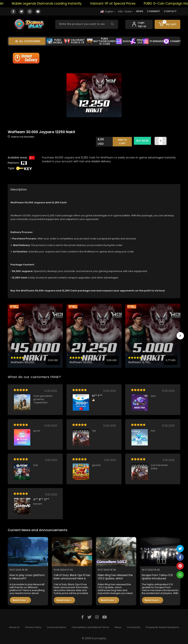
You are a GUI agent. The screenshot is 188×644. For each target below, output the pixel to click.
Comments (134, 627)
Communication (56, 627)
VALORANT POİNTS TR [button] (74, 41)
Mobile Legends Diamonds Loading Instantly (50, 3)
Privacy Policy (33, 627)
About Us (14, 627)
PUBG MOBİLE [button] (55, 41)
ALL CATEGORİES (28, 41)
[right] (180, 336)
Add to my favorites (21, 137)
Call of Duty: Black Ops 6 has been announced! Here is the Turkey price (72, 577)
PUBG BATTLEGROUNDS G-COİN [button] (101, 41)
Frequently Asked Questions (162, 627)
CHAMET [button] (172, 41)
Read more (20, 600)
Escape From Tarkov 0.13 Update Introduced (157, 577)
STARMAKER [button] (154, 41)
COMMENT (153, 11)
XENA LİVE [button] (137, 41)
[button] (167, 24)
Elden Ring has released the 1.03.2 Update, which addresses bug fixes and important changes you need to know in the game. (115, 577)
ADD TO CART (122, 142)
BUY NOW (142, 141)
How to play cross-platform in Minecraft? (27, 577)
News (118, 627)
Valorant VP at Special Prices (116, 3)
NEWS (140, 11)
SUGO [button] (123, 41)
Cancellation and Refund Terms (90, 627)
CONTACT (170, 11)
